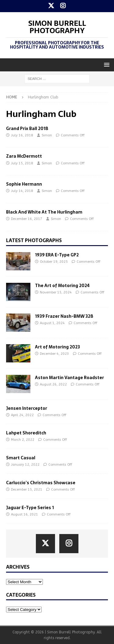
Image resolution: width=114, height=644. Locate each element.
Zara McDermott (24, 156)
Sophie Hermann (24, 184)
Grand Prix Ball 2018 (27, 128)
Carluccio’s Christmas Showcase (41, 483)
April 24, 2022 (22, 415)
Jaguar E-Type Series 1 (30, 508)
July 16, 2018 (22, 135)
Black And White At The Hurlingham (44, 212)
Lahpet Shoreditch (26, 433)
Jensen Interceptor (27, 408)
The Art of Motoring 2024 (62, 286)
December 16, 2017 (27, 219)
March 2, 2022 (23, 440)
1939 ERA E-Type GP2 (57, 255)
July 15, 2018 (22, 163)
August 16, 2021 (24, 514)
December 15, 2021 (27, 490)
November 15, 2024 (56, 292)
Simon (47, 135)
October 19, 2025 (54, 262)
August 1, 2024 (52, 323)
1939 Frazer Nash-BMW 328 (64, 316)
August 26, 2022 (53, 384)
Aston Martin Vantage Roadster (69, 378)
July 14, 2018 (22, 191)
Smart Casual (21, 458)
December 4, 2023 (54, 354)
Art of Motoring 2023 (57, 347)
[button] (106, 65)
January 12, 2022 (25, 465)
